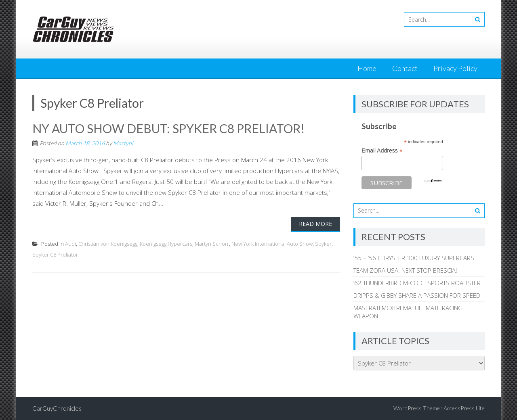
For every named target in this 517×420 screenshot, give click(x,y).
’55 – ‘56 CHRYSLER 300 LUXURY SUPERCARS (414, 258)
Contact (405, 68)
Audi (70, 244)
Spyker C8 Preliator (55, 255)
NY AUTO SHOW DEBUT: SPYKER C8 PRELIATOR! (168, 128)
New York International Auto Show (272, 244)
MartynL (124, 143)
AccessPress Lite (464, 408)
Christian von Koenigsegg (108, 244)
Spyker (323, 244)
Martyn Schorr (212, 244)
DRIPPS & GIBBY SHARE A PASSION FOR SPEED (417, 295)
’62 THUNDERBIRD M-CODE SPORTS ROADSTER (417, 283)
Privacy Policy (455, 68)
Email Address (382, 151)
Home (367, 68)
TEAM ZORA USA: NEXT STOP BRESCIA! (405, 270)
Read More (315, 224)
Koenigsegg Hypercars (166, 244)
